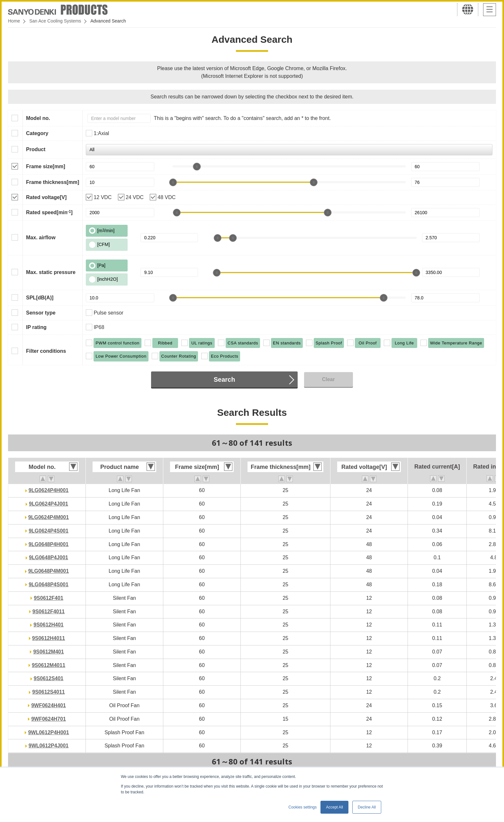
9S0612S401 (49, 678)
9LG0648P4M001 (49, 571)
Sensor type (41, 313)
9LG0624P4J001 (49, 504)
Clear (328, 379)
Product (36, 149)
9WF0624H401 (49, 705)
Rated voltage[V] (46, 197)
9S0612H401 (48, 625)
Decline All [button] (367, 807)
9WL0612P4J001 (49, 746)
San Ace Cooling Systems (55, 21)
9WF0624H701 (49, 719)
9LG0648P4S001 (49, 585)
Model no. (38, 118)
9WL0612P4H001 (48, 732)
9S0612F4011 (49, 612)
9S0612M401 (48, 652)
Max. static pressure (51, 272)
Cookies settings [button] (302, 807)
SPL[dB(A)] (40, 298)
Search (225, 379)
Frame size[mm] (46, 166)
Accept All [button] (334, 807)
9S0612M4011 (49, 665)
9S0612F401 (49, 598)
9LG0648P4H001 (49, 544)
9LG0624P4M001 (49, 517)
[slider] (197, 167)
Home (14, 21)
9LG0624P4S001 (49, 531)
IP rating (36, 327)
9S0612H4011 (49, 638)
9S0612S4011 (48, 692)
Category (37, 133)
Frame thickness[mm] (53, 182)
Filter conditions (46, 351)
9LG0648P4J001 (49, 557)
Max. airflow (41, 237)
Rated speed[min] (49, 212)
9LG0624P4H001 (49, 490)
